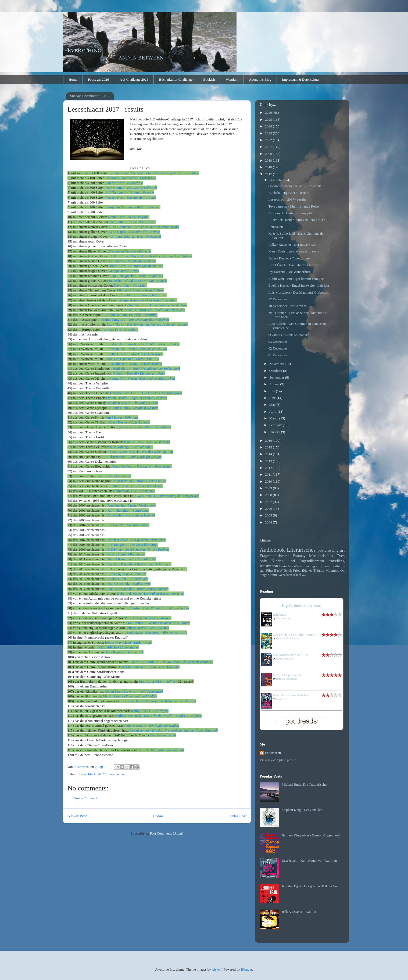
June (273, 398)
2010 (269, 481)
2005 (269, 515)
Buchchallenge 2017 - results (289, 193)
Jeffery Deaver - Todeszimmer (289, 258)
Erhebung (280, 614)
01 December (278, 355)
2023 (269, 133)
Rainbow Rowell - (139, 373)
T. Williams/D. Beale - (146, 393)
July (273, 391)
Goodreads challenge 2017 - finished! (295, 186)
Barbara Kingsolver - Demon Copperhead (311, 835)
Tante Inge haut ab (171, 750)
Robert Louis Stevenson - (134, 691)
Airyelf (217, 969)
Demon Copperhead (287, 675)
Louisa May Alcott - (129, 642)
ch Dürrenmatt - (143, 344)
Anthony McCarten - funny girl (290, 213)
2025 (269, 120)
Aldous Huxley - (133, 408)
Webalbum (285, 575)
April (273, 411)
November (277, 364)
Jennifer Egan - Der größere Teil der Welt (311, 886)
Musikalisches (321, 556)
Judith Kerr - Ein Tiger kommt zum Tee (296, 279)
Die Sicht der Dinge (144, 545)
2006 (269, 509)
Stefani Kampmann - (132, 559)
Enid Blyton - (146, 368)
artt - (128, 217)
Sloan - (155, 173)
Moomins (332, 570)
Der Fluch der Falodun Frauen (294, 635)
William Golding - (136, 236)
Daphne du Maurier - (130, 251)
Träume (319, 570)
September (277, 377)
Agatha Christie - (135, 354)
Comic (273, 575)
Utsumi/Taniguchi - (135, 320)
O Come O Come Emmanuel (288, 335)
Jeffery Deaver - (128, 422)
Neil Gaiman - (131, 188)
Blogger (246, 969)
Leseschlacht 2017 (92, 774)
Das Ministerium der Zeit (291, 655)
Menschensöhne (151, 364)
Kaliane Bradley (285, 659)
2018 (269, 167)
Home (73, 79)
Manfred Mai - (159, 608)
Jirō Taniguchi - (119, 545)
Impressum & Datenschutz (301, 79)
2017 (269, 174)
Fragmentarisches (274, 556)
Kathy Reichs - (137, 349)
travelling (337, 561)
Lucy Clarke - (147, 324)
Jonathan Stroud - (133, 403)
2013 (269, 461)
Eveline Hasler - (136, 398)
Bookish (209, 79)
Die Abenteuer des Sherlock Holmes (167, 256)
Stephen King (284, 618)
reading (310, 566)
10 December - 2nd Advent (287, 306)
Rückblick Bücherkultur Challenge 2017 (296, 220)
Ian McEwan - (124, 183)
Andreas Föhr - (120, 329)
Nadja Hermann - (151, 726)
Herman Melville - (134, 491)
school (297, 575)
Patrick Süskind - (148, 618)
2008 (269, 495)
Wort (305, 575)
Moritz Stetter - (126, 554)
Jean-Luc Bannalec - (133, 359)
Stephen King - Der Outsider (302, 810)
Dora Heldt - (148, 750)
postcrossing (328, 550)
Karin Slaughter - (128, 510)
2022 (269, 140)
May (273, 405)
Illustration (269, 566)
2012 (269, 468)
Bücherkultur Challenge (176, 79)
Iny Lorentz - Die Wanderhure (289, 272)
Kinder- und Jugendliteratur (298, 561)
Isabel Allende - (147, 442)
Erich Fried (292, 570)
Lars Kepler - (114, 476)
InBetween (273, 753)
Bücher (307, 570)
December (277, 180)
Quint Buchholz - (129, 584)
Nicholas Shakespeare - (131, 178)
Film (269, 570)
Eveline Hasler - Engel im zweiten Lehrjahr (299, 285)
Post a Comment (86, 798)
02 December (278, 348)
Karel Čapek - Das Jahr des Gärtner (293, 265)
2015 (269, 447)
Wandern (232, 79)
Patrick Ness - (145, 427)
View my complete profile (278, 760)
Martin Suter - (130, 696)
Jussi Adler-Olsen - (157, 681)
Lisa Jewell (282, 699)
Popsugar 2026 (98, 79)
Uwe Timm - (167, 496)
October (275, 371)
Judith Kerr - (136, 266)
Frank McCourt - (142, 466)
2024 (269, 126)
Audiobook (272, 550)
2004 (269, 522)
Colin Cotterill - (156, 305)
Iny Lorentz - (128, 525)
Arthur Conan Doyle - (126, 256)
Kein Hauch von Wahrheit (291, 695)
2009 (269, 488)
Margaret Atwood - (148, 300)
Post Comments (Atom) (167, 833)
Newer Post (77, 816)
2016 (269, 441)
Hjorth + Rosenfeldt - (172, 662)
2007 (269, 502)
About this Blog (260, 79)
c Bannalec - (139, 564)
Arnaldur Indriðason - (144, 295)
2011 (269, 474)
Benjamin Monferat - (133, 207)
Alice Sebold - (131, 515)
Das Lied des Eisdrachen (157, 378)
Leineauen (275, 227)
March (274, 418)
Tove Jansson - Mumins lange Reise (293, 206)
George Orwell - (124, 271)
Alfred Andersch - (144, 227)
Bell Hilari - (138, 549)
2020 (269, 154)
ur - (173, 730)
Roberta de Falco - (151, 594)
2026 (269, 113)
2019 (269, 160)
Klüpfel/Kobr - (119, 647)
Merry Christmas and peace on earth (294, 251)
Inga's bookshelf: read (302, 605)
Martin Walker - (140, 481)
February (276, 425)
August (275, 384)
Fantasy (299, 556)
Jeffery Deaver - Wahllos (299, 912)
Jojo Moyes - (132, 261)
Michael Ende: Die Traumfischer (305, 784)
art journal (323, 566)
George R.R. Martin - (125, 378)
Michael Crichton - (141, 290)
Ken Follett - (133, 222)
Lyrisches (286, 566)
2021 (269, 147)
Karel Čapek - (134, 232)
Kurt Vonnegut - (131, 447)
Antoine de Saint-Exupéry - (131, 315)
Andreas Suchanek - (158, 716)
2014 (269, 454)
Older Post (238, 816)
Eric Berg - (127, 574)
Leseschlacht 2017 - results (287, 199)
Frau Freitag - (158, 623)
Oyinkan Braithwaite (288, 638)
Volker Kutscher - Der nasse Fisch (292, 245)
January (275, 432)
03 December (278, 342)
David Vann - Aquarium (131, 285)
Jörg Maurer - (122, 417)
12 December (278, 299)
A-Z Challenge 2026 (134, 79)
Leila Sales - (157, 632)
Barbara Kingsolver (287, 679)
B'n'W (278, 570)
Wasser (298, 566)
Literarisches (115, 774)
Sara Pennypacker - (137, 276)
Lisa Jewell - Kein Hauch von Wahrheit (309, 860)
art (342, 550)
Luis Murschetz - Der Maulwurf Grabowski (299, 292)
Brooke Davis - (160, 701)
